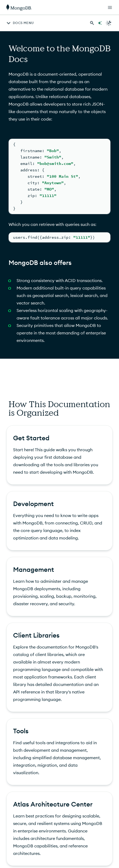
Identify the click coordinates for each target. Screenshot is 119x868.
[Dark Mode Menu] (109, 23)
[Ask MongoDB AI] (100, 23)
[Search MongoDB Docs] (92, 23)
